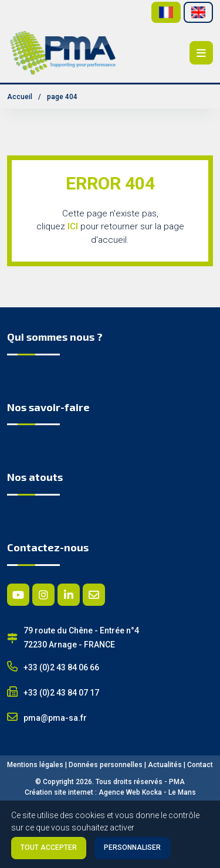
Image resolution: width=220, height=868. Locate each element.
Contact (200, 765)
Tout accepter (49, 847)
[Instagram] (43, 595)
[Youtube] (18, 595)
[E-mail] (94, 595)
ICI (73, 226)
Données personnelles (106, 765)
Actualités (165, 765)
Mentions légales (35, 765)
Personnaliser (132, 847)
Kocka (152, 792)
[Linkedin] (69, 595)
